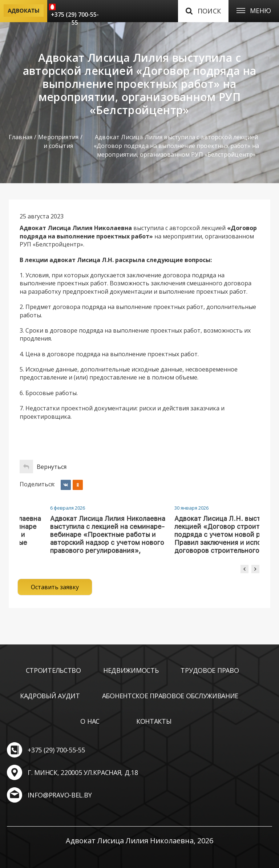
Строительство (53, 670)
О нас (90, 721)
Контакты (154, 721)
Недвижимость (131, 670)
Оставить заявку (55, 587)
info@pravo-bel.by (60, 795)
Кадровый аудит (50, 696)
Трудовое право (210, 670)
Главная (21, 137)
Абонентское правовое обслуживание (170, 696)
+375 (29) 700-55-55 (75, 19)
